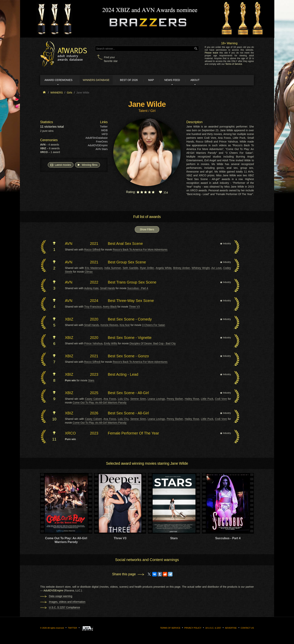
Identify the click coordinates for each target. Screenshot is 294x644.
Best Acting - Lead (123, 375)
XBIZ (69, 320)
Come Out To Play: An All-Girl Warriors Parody (99, 403)
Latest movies (61, 165)
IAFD (105, 135)
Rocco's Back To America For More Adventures (140, 250)
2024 (94, 301)
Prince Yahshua (93, 344)
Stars (91, 381)
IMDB (104, 131)
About (210, 80)
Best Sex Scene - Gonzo (128, 357)
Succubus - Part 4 (138, 289)
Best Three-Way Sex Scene (131, 301)
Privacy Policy (193, 628)
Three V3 (134, 307)
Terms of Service (234, 64)
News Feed (184, 80)
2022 (94, 283)
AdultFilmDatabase (97, 139)
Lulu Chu (123, 399)
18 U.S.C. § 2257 (213, 628)
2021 (94, 244)
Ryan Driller (147, 268)
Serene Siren (138, 399)
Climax (89, 272)
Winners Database (101, 80)
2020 (94, 320)
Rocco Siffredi (92, 250)
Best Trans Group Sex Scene (132, 283)
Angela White (164, 268)
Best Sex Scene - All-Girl (128, 394)
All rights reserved (56, 628)
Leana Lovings (156, 399)
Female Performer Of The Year (133, 434)
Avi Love (216, 268)
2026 (94, 414)
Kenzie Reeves (109, 326)
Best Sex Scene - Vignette (130, 338)
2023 (94, 375)
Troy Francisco (93, 307)
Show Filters (147, 230)
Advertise (231, 628)
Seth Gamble (130, 268)
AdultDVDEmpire (98, 146)
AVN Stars (102, 150)
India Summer (113, 268)
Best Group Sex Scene (127, 263)
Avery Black (110, 307)
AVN (69, 244)
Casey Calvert (93, 399)
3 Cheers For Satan (154, 326)
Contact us (247, 628)
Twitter (104, 127)
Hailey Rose (192, 399)
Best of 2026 (136, 80)
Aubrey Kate (91, 289)
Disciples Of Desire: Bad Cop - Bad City (153, 344)
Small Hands (108, 289)
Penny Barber (175, 399)
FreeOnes (102, 142)
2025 (94, 394)
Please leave (211, 53)
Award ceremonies (61, 80)
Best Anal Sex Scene (125, 244)
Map (161, 80)
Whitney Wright (201, 268)
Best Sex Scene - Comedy (130, 320)
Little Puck (207, 399)
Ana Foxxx (110, 399)
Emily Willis (111, 344)
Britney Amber (182, 268)
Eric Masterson (94, 268)
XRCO (70, 434)
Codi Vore (221, 399)
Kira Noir (125, 326)
